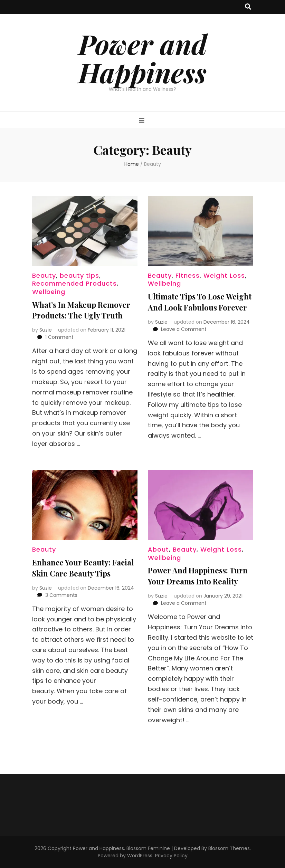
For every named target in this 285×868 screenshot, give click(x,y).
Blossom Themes (229, 848)
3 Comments (61, 595)
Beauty (44, 275)
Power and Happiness (143, 58)
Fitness (188, 275)
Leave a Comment (184, 329)
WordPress (140, 856)
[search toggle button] (248, 7)
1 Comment (59, 337)
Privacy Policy (171, 856)
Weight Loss (224, 275)
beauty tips (79, 275)
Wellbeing (49, 292)
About (158, 549)
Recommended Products (74, 283)
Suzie (46, 330)
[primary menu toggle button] (142, 120)
